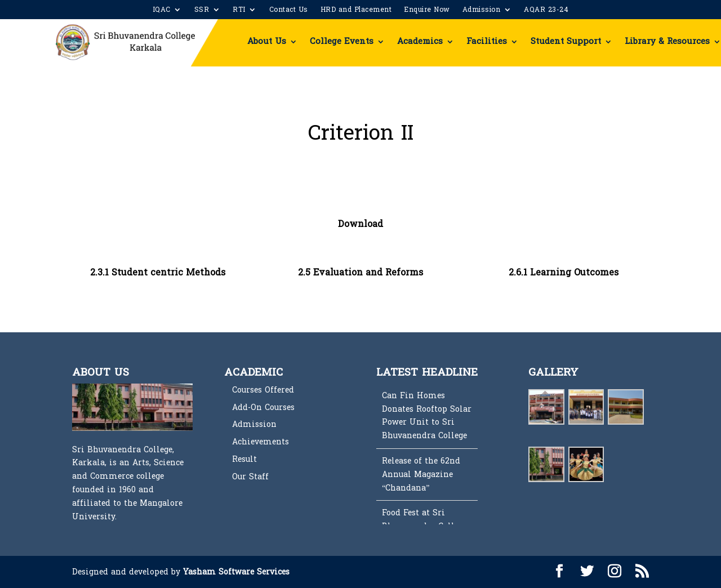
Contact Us (289, 11)
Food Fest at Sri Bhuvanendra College (424, 520)
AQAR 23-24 (546, 11)
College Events (342, 41)
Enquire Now (427, 11)
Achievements (261, 442)
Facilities (487, 41)
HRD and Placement (356, 11)
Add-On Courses (263, 407)
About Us (267, 41)
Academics (420, 41)
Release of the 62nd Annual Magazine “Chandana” (421, 475)
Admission (482, 11)
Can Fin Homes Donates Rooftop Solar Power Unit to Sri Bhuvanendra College (427, 416)
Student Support (566, 41)
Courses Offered (263, 390)
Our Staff (250, 477)
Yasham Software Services (236, 572)
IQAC (162, 11)
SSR (202, 11)
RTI (239, 11)
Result (244, 459)
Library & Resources (667, 41)
